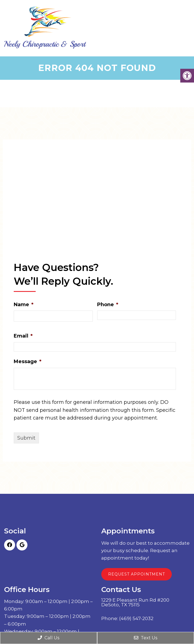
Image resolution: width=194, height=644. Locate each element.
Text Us (146, 638)
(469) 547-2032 (136, 619)
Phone (108, 305)
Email (23, 336)
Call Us (48, 638)
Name (24, 305)
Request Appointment (137, 574)
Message (28, 361)
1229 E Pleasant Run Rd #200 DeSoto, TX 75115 (135, 602)
